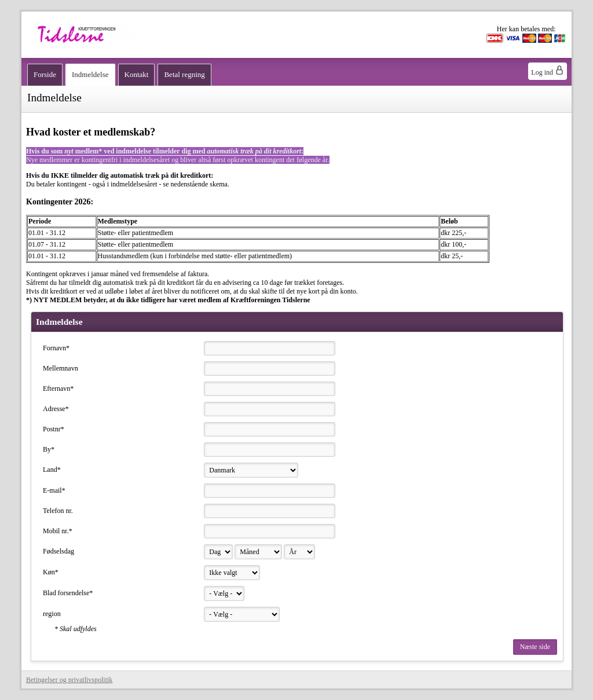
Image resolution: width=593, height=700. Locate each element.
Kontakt (137, 74)
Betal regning (184, 74)
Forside (45, 74)
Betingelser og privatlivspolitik (69, 680)
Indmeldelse (90, 74)
